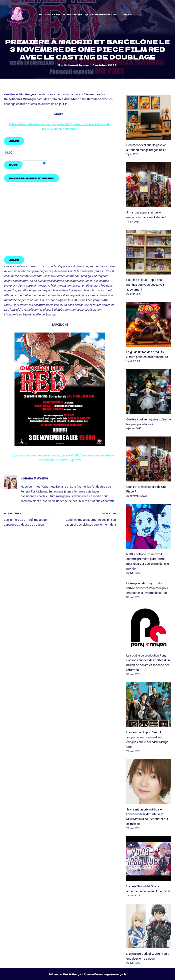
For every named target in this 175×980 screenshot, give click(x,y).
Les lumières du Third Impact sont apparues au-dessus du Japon (30, 519)
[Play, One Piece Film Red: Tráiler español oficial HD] (14, 141)
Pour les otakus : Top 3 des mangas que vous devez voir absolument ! (145, 285)
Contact (128, 14)
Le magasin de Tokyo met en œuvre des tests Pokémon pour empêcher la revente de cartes (147, 588)
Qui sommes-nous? (101, 14)
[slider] (35, 163)
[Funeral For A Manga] (17, 14)
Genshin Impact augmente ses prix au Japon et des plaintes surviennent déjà (89, 519)
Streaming (72, 14)
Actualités (49, 14)
